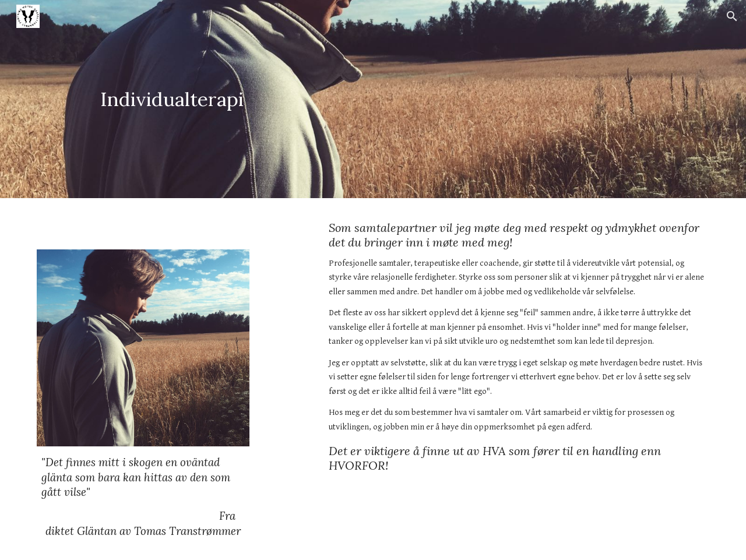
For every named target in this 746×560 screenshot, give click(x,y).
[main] (172, 99)
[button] (732, 16)
